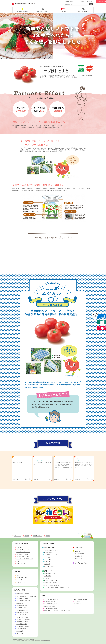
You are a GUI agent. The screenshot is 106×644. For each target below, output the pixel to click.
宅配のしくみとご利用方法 (51, 550)
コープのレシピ (78, 604)
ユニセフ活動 (20, 603)
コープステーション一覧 (51, 555)
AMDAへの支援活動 (22, 605)
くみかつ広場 (20, 631)
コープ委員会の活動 (22, 624)
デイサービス (78, 558)
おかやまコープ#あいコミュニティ (26, 619)
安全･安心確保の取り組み (51, 599)
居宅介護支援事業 (80, 554)
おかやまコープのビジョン (23, 552)
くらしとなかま (21, 580)
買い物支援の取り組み (22, 610)
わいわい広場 (20, 633)
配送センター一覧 (49, 552)
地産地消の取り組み (50, 606)
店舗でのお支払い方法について (53, 585)
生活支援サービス (21, 608)
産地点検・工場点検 (50, 602)
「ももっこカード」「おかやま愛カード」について (57, 587)
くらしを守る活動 (21, 615)
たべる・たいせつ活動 (22, 617)
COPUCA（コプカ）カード (52, 581)
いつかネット (48, 557)
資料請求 (27, 536)
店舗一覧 (47, 578)
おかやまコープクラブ (22, 622)
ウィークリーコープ (22, 578)
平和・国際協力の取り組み (23, 601)
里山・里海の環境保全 (22, 598)
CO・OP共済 (79, 548)
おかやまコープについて (23, 550)
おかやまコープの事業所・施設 (25, 559)
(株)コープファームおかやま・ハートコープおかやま (57, 611)
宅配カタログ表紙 (49, 566)
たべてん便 (47, 562)
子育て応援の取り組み (22, 612)
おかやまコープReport (22, 554)
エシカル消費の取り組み (51, 608)
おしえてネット (48, 559)
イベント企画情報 (21, 629)
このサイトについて (69, 2)
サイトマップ (90, 2)
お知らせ (19, 575)
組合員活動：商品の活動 (80, 599)
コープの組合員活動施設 (23, 626)
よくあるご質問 (80, 2)
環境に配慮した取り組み (23, 594)
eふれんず (47, 564)
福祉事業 (77, 551)
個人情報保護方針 (37, 536)
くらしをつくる (21, 582)
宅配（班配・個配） (50, 548)
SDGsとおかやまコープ (23, 557)
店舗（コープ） (49, 571)
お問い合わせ (17, 536)
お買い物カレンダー (50, 574)
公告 (18, 561)
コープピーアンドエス (81, 563)
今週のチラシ (48, 576)
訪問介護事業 (78, 556)
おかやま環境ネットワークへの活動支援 (26, 596)
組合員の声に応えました (51, 604)
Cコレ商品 (77, 602)
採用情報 (48, 536)
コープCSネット (21, 564)
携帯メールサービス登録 (51, 583)
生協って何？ (20, 547)
